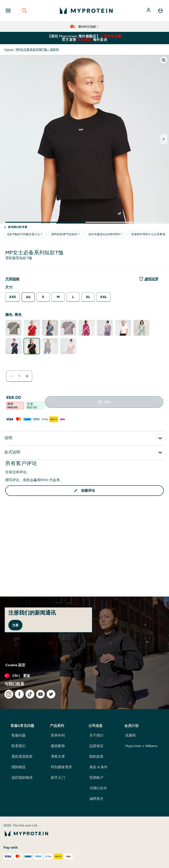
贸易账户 (96, 778)
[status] (19, 376)
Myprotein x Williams (141, 746)
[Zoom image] (164, 60)
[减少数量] (11, 376)
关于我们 (96, 735)
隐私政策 (96, 756)
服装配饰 (58, 746)
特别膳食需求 (61, 767)
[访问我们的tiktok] (30, 694)
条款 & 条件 (98, 767)
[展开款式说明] (84, 453)
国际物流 (18, 767)
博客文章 (58, 756)
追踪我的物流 (22, 778)
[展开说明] (84, 438)
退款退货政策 (22, 756)
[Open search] (24, 11)
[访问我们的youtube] (40, 694)
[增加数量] (27, 376)
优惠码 (130, 735)
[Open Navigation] (8, 11)
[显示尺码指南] (12, 279)
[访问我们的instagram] (9, 694)
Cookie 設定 (15, 665)
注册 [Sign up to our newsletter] (15, 625)
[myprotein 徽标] (86, 11)
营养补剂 (58, 735)
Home (9, 49)
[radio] (13, 297)
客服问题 (18, 735)
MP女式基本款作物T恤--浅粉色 (37, 49)
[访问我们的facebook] (19, 694)
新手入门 (58, 778)
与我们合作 (98, 788)
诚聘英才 (96, 799)
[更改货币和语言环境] (84, 676)
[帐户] (149, 11)
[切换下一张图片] (164, 139)
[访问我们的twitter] (51, 694)
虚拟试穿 (149, 279)
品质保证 (96, 746)
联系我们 (18, 746)
